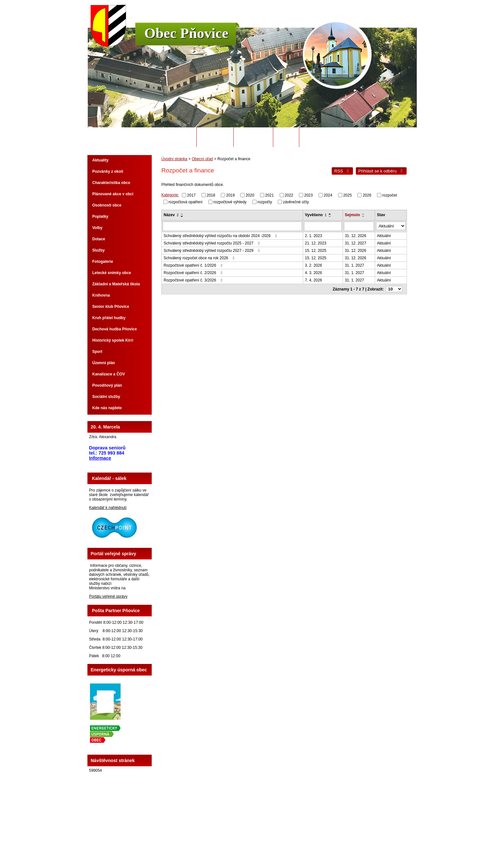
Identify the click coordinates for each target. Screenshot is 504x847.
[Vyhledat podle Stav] (392, 226)
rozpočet (390, 195)
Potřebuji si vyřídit (326, 137)
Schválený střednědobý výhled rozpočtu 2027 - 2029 (212, 250)
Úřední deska (253, 137)
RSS (342, 171)
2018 (211, 195)
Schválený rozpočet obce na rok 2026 (200, 257)
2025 (348, 195)
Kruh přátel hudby (109, 318)
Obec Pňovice (186, 33)
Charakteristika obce (111, 183)
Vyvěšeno (317, 215)
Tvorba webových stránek (277, 829)
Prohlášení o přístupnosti (334, 824)
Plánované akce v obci (113, 194)
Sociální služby (106, 397)
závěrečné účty (296, 202)
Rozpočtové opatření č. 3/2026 (194, 279)
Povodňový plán (107, 385)
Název (171, 215)
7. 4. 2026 (315, 279)
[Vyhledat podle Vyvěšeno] (324, 226)
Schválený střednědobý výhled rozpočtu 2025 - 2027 (212, 242)
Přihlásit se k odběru (381, 171)
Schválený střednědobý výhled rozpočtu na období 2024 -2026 (221, 235)
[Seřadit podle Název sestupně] (182, 216)
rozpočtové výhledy (230, 202)
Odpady (286, 137)
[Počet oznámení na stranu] (395, 288)
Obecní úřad (215, 137)
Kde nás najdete (107, 408)
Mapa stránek (299, 824)
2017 (191, 195)
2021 (270, 195)
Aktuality (100, 160)
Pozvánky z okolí (108, 171)
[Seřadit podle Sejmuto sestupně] (365, 216)
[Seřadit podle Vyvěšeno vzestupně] (331, 214)
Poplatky (100, 216)
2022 (289, 195)
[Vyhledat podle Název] (233, 226)
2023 (308, 195)
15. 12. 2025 (317, 250)
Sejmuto (354, 215)
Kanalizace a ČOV (108, 374)
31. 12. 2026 (357, 235)
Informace (100, 458)
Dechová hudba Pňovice (115, 329)
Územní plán (104, 363)
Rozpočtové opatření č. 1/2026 (194, 264)
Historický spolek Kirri (113, 340)
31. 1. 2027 (356, 264)
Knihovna (101, 295)
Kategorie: (170, 195)
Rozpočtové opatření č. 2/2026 (194, 272)
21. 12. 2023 (317, 242)
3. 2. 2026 (315, 264)
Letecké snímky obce (112, 273)
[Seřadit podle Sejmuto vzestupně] (365, 214)
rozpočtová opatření (185, 202)
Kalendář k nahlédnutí (108, 508)
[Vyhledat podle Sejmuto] (360, 226)
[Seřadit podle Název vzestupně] (182, 214)
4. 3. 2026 (315, 272)
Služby (99, 250)
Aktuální (386, 235)
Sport (97, 352)
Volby (97, 228)
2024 (328, 195)
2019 (230, 195)
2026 (367, 195)
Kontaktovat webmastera (264, 824)
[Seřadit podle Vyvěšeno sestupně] (331, 216)
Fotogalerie (103, 262)
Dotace (99, 239)
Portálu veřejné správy (108, 596)
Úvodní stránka (174, 137)
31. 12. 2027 (357, 242)
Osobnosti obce (107, 205)
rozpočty (265, 202)
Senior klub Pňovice (111, 307)
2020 (250, 195)
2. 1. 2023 (315, 235)
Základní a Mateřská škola (116, 284)
